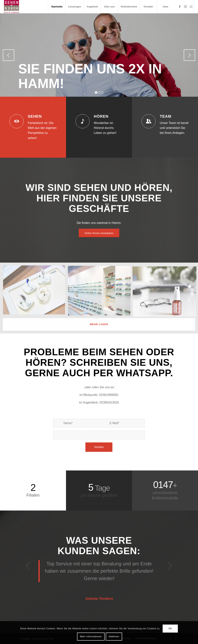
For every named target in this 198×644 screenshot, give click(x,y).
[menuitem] (57, 7)
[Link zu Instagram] (185, 6)
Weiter (189, 55)
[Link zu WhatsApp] (191, 6)
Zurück (9, 55)
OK (170, 629)
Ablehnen (114, 637)
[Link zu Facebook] (180, 6)
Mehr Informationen (91, 637)
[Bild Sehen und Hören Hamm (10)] (35, 292)
